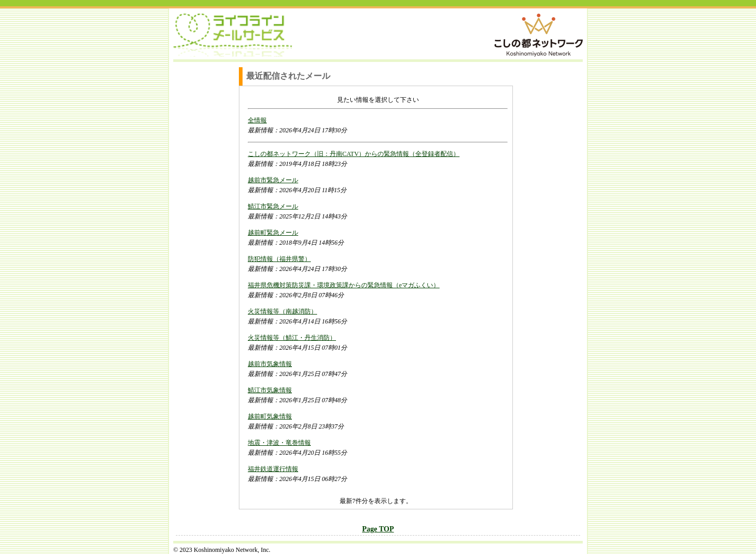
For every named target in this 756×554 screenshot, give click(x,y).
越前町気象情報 (270, 416)
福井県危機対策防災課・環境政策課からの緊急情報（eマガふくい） (344, 285)
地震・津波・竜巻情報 (279, 443)
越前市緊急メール (273, 180)
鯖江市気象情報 (270, 390)
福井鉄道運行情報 (273, 469)
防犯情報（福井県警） (279, 259)
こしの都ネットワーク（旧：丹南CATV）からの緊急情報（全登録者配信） (354, 154)
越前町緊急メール (273, 233)
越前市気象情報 (270, 364)
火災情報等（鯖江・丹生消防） (292, 338)
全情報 (257, 120)
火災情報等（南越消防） (282, 311)
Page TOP (378, 529)
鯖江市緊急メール (273, 206)
